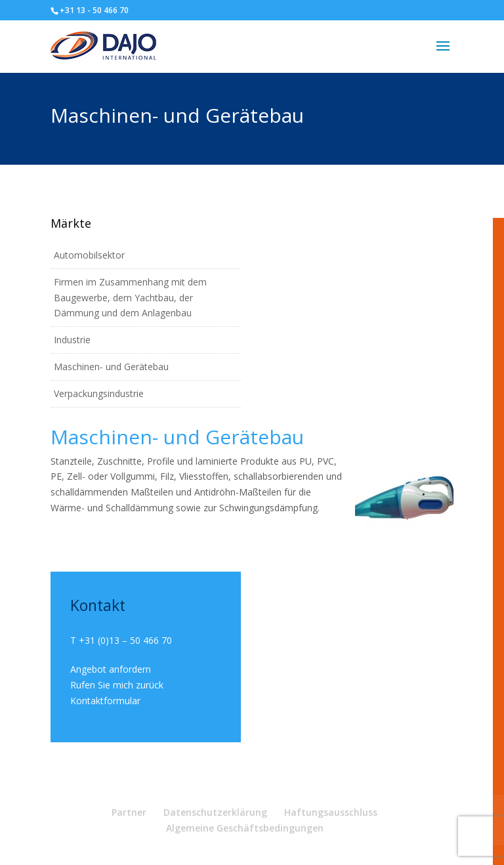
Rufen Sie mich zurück (117, 685)
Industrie (72, 340)
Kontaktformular (105, 701)
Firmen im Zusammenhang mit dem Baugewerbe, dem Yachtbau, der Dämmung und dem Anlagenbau (130, 298)
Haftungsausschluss (331, 812)
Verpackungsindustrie (99, 393)
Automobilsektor (89, 255)
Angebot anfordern (111, 669)
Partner (129, 812)
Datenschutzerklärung (215, 812)
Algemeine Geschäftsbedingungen (245, 828)
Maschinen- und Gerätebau (111, 367)
